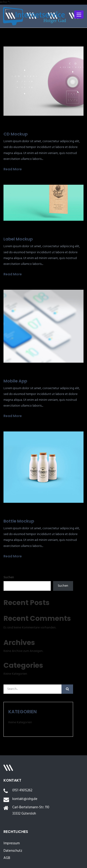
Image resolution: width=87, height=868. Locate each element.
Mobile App (15, 381)
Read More (13, 169)
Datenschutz (13, 851)
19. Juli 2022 (12, 126)
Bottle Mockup (19, 521)
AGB (7, 858)
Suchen (9, 578)
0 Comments (36, 126)
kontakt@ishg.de (25, 799)
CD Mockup (16, 134)
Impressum (12, 843)
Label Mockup (18, 239)
